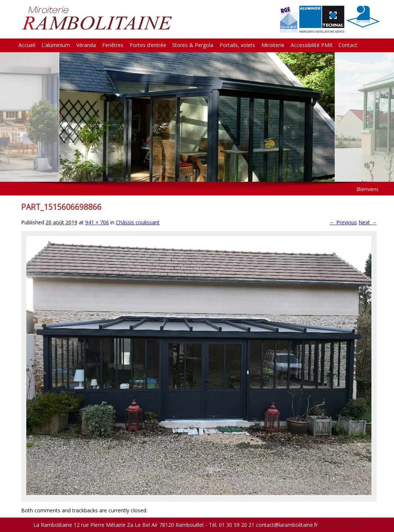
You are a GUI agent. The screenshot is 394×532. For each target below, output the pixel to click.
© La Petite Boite (340, 525)
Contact (348, 45)
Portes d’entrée (148, 45)
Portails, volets (237, 45)
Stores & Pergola (193, 45)
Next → (368, 222)
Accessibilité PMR (312, 45)
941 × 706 (97, 222)
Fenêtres (113, 45)
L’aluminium (56, 45)
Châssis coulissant (138, 222)
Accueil (27, 45)
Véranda (86, 45)
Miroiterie (273, 45)
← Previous (343, 222)
